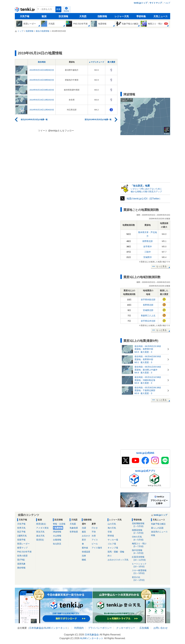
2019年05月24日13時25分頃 (42, 100)
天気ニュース (161, 16)
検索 (58, 9)
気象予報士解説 (158, 524)
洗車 (84, 556)
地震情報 (59, 528)
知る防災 (57, 544)
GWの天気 (140, 538)
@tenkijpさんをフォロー (61, 131)
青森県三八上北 (148, 316)
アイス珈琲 (97, 548)
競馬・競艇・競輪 (116, 552)
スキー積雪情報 (140, 572)
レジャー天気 (122, 16)
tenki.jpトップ (141, 3)
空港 (110, 532)
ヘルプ (167, 3)
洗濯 (84, 528)
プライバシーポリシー (100, 628)
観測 (44, 16)
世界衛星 (74, 532)
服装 (84, 532)
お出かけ (86, 536)
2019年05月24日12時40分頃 (42, 110)
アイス (95, 540)
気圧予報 (21, 532)
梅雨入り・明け (140, 545)
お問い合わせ (161, 628)
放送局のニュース (159, 532)
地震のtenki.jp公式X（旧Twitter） (144, 199)
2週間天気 (22, 536)
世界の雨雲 (22, 556)
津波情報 (57, 532)
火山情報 (57, 536)
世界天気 (21, 528)
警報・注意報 (59, 524)
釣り (110, 556)
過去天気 (40, 536)
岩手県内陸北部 (148, 300)
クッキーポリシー (126, 628)
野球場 (111, 536)
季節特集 (141, 16)
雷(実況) (40, 540)
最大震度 (111, 62)
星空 (84, 540)
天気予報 (25, 16)
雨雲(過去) (41, 524)
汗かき (95, 528)
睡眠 (84, 560)
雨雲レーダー (23, 544)
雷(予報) (21, 560)
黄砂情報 (21, 568)
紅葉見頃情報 (140, 558)
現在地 (66, 11)
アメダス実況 (42, 528)
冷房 (94, 536)
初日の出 (140, 579)
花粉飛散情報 (140, 525)
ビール (95, 544)
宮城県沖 (147, 257)
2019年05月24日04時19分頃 (42, 90)
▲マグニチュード (97, 62)
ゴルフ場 (112, 544)
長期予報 (21, 540)
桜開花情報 (140, 532)
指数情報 (102, 16)
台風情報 (57, 540)
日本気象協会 (36, 628)
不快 (94, 532)
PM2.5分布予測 (24, 552)
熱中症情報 (140, 552)
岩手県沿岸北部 (148, 321)
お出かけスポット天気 (118, 560)
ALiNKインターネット (56, 628)
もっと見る (161, 266)
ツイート (43, 131)
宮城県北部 (148, 310)
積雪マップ (22, 548)
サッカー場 (113, 540)
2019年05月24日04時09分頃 (42, 70)
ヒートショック (140, 565)
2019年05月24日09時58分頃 (42, 80)
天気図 (83, 16)
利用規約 (79, 628)
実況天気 (40, 532)
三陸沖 (147, 252)
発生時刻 (42, 62)
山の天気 (112, 524)
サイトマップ (156, 3)
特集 (153, 535)
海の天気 (112, 528)
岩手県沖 (147, 247)
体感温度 (86, 552)
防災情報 (63, 16)
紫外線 (85, 548)
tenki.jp (25, 10)
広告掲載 (144, 628)
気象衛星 (74, 528)
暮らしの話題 (157, 528)
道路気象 (21, 564)
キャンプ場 (113, 548)
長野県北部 (147, 241)
